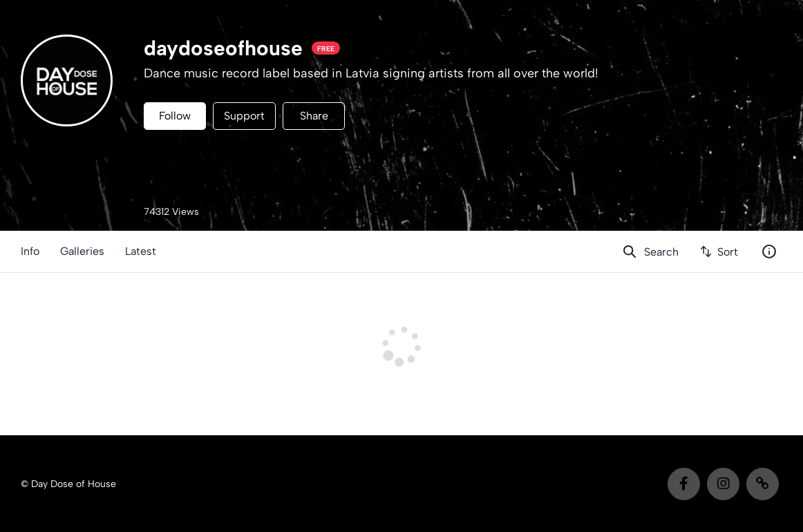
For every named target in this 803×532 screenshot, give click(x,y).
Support (244, 116)
